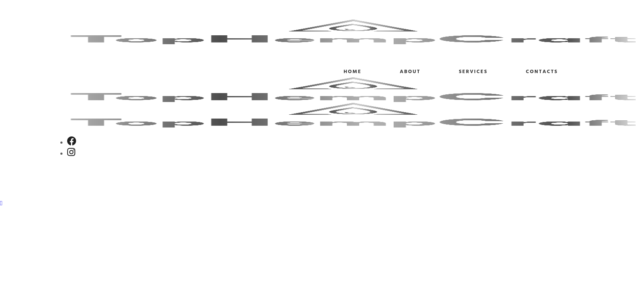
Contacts (542, 72)
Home (352, 72)
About (410, 72)
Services (473, 72)
